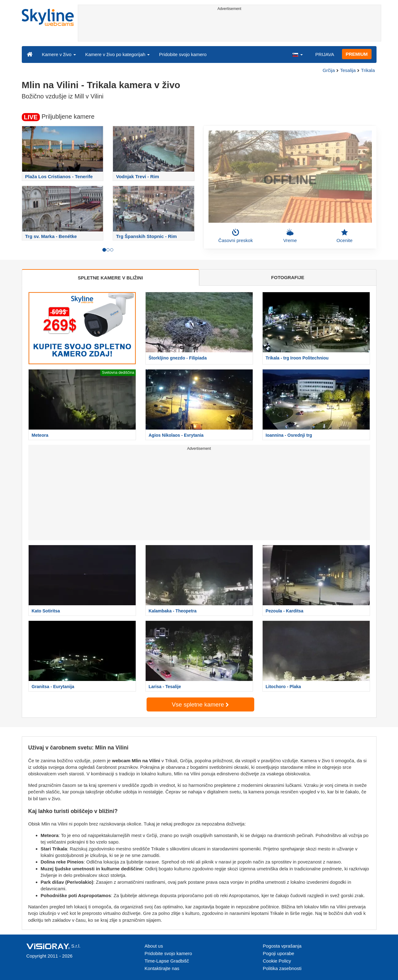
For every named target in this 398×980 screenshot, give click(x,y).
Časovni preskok (236, 236)
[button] (297, 54)
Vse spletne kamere (200, 704)
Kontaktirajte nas (162, 968)
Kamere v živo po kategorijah (118, 54)
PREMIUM (357, 54)
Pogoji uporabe (279, 953)
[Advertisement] (229, 27)
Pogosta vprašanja (282, 946)
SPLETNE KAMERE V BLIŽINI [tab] (110, 278)
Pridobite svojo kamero (183, 54)
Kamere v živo (59, 54)
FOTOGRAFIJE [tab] (288, 277)
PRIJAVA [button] (325, 54)
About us (154, 946)
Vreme (290, 236)
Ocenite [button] (344, 236)
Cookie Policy (277, 961)
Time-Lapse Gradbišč (167, 961)
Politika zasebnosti (282, 968)
